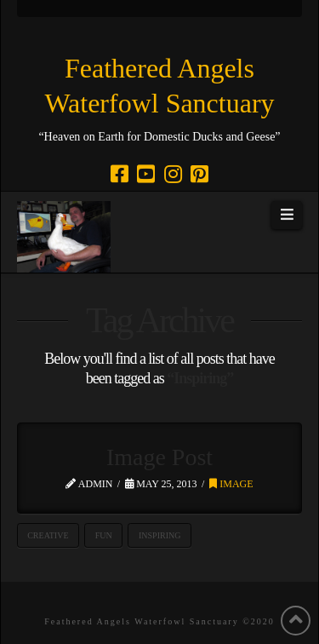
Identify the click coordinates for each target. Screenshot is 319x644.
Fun (104, 535)
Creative (48, 535)
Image (231, 484)
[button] (287, 216)
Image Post (159, 457)
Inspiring (159, 535)
